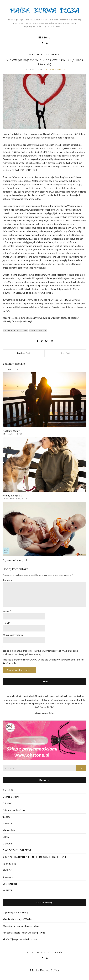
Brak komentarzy (56, 69)
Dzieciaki (7, 803)
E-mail (6, 623)
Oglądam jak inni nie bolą (15, 913)
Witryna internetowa (13, 635)
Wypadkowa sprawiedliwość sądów (21, 926)
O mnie (58, 952)
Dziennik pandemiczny (14, 810)
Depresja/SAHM (11, 797)
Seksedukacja (9, 864)
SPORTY (7, 870)
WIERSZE (7, 890)
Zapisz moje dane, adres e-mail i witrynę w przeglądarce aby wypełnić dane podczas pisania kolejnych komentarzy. (40, 653)
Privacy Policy (63, 660)
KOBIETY (7, 824)
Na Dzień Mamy (11, 431)
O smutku (7, 844)
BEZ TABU (8, 790)
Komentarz (8, 580)
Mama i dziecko (10, 830)
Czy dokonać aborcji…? (15, 560)
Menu (44, 37)
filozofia (7, 817)
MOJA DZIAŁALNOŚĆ (39, 952)
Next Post (65, 353)
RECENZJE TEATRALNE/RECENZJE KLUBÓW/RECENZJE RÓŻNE (35, 857)
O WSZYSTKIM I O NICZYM (44, 55)
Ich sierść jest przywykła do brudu (20, 939)
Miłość (6, 837)
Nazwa (7, 611)
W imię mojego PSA (13, 496)
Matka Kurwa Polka (44, 970)
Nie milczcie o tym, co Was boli (18, 919)
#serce (33, 330)
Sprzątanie (8, 877)
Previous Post (23, 353)
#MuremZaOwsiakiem (15, 330)
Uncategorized (10, 884)
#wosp (43, 330)
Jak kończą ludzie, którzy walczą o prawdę (24, 933)
